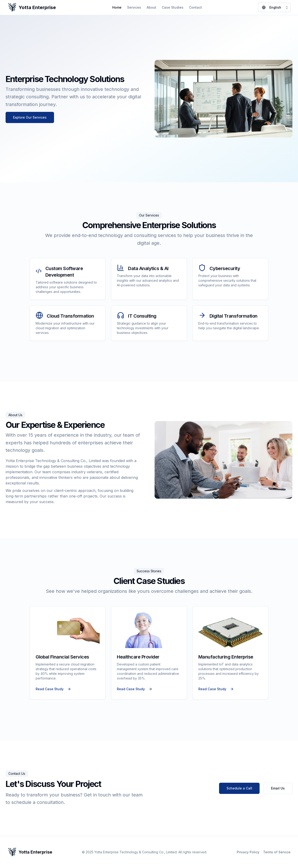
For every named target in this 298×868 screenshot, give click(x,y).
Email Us (278, 788)
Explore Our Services (30, 117)
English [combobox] (275, 7)
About (151, 7)
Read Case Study (53, 689)
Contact (195, 7)
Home (117, 7)
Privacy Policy (248, 852)
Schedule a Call (239, 788)
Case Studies (173, 7)
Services (134, 7)
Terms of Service (277, 852)
